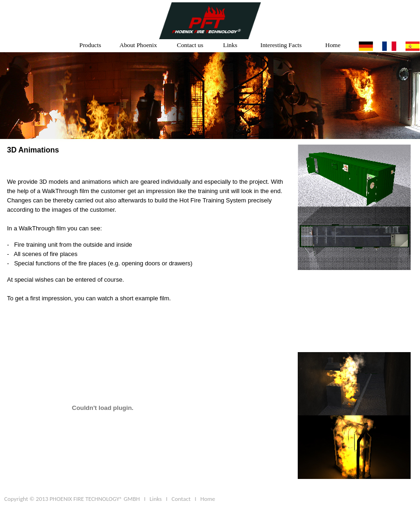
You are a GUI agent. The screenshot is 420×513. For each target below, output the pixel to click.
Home (333, 45)
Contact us (190, 45)
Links (230, 45)
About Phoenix (138, 45)
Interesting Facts (281, 45)
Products (90, 45)
